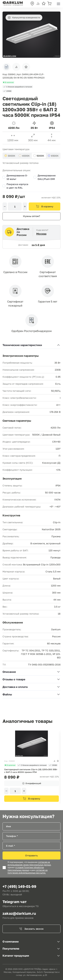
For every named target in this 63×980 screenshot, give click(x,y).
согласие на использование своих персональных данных (29, 864)
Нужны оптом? (32, 216)
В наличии (10, 765)
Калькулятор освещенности (24, 18)
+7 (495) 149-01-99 (19, 886)
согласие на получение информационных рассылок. (28, 872)
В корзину (45, 206)
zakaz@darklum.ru (19, 913)
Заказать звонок (32, 929)
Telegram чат (15, 902)
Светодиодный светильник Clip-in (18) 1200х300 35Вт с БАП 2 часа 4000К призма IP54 (31, 771)
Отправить (32, 855)
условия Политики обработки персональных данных (26, 869)
